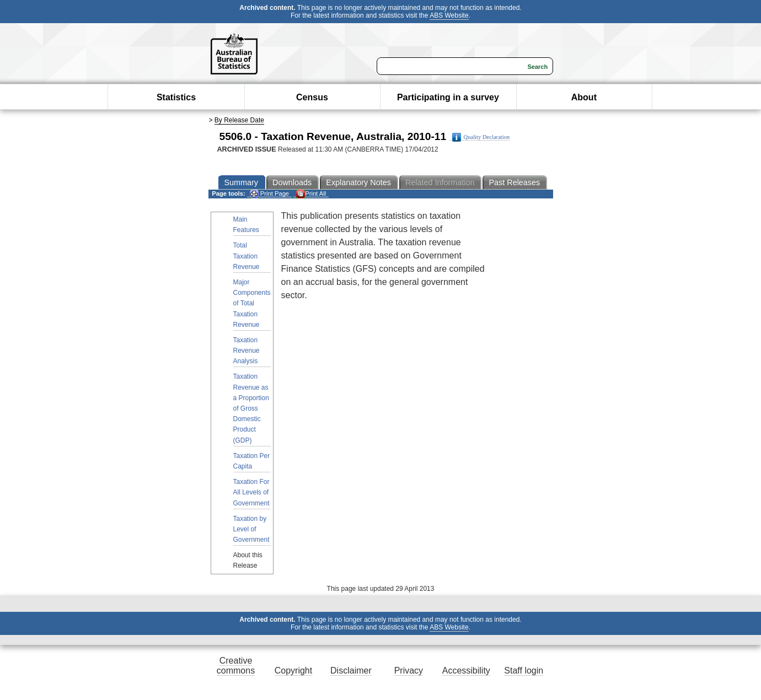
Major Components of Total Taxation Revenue (252, 303)
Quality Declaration (481, 137)
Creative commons (236, 666)
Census (312, 97)
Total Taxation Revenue (246, 256)
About (584, 97)
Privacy (409, 671)
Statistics (176, 97)
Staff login (524, 671)
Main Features (246, 225)
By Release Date (239, 120)
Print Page (269, 194)
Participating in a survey (448, 97)
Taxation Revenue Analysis (246, 351)
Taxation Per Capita (252, 461)
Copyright (293, 671)
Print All (311, 194)
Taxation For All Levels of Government (251, 492)
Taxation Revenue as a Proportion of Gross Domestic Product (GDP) (251, 408)
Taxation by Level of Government (251, 529)
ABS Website (449, 15)
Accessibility (466, 671)
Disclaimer (351, 671)
